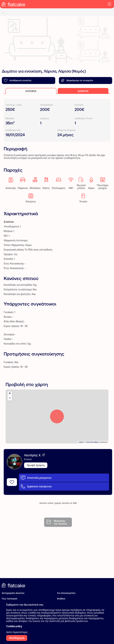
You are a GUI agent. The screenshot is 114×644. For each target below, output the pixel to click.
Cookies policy (14, 626)
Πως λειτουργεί (10, 599)
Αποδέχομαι (17, 638)
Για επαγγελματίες (66, 593)
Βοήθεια (61, 599)
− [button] (10, 398)
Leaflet (81, 442)
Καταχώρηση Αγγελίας (13, 593)
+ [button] (10, 394)
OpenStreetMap (92, 442)
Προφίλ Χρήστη (36, 465)
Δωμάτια (83, 91)
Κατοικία (31, 91)
